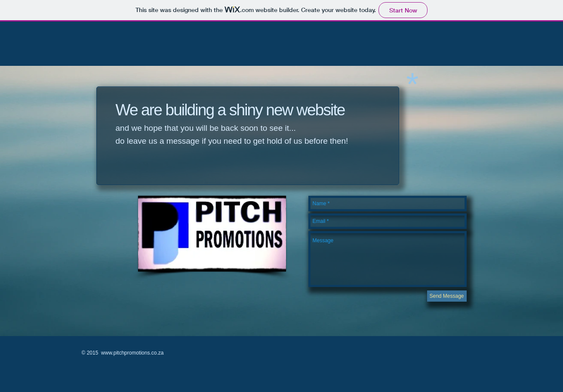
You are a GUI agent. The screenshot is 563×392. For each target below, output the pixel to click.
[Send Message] (447, 296)
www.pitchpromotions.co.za (132, 353)
